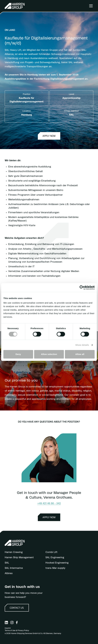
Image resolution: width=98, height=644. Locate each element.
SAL (7, 563)
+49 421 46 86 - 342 (49, 503)
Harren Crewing (14, 552)
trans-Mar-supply (55, 568)
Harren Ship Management (19, 557)
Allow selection (49, 354)
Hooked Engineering (57, 563)
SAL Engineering (55, 557)
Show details (82, 345)
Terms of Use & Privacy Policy (17, 630)
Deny (18, 354)
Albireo (9, 573)
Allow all (80, 354)
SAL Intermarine (14, 568)
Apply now (49, 136)
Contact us (17, 608)
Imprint (8, 628)
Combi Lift (51, 552)
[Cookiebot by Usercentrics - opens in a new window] (82, 288)
